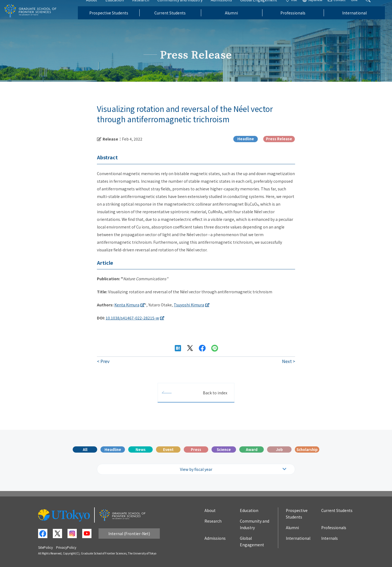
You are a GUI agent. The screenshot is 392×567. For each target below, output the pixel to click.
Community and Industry (187, 8)
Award (252, 449)
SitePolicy (45, 547)
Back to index (215, 393)
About (99, 8)
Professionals (300, 21)
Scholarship (307, 449)
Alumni (238, 21)
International (361, 21)
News (141, 449)
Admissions (228, 8)
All (85, 449)
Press (196, 449)
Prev (105, 361)
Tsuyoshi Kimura (189, 305)
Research (148, 8)
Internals (330, 538)
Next (287, 361)
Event (168, 449)
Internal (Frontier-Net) (129, 534)
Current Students (177, 21)
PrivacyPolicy (66, 547)
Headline (113, 449)
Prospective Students (116, 21)
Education (122, 8)
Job (279, 449)
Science (224, 449)
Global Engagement (266, 8)
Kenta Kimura (127, 305)
